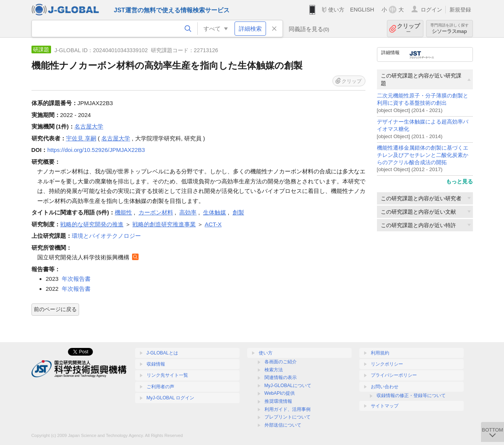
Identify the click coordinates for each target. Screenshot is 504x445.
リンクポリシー (387, 364)
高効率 (188, 212)
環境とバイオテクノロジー (106, 236)
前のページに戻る (55, 309)
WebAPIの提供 (280, 393)
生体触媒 (215, 212)
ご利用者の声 (160, 387)
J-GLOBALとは (162, 353)
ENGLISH (362, 10)
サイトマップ (385, 406)
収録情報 (156, 364)
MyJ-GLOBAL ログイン (171, 398)
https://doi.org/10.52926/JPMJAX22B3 (96, 150)
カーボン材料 (156, 212)
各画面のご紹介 (281, 362)
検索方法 (274, 370)
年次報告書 (76, 279)
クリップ (408, 29)
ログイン (431, 10)
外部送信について (283, 425)
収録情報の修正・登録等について (411, 396)
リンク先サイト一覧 (167, 375)
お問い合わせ (385, 387)
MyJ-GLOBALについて (288, 386)
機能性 (123, 212)
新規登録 (460, 10)
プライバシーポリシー (394, 375)
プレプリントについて (288, 417)
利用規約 (380, 353)
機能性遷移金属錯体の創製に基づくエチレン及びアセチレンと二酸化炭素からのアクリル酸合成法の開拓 (423, 155)
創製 (238, 212)
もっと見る (459, 181)
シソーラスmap (449, 29)
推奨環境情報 (278, 401)
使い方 (336, 10)
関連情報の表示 (281, 377)
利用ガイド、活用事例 (288, 409)
